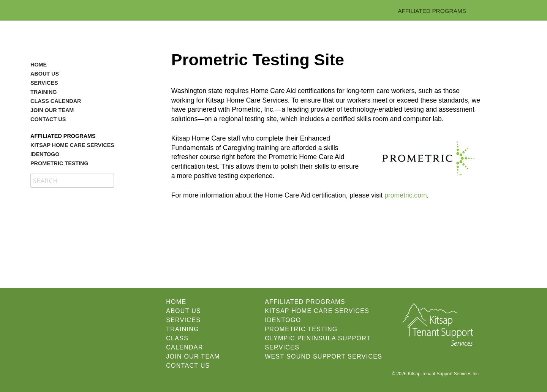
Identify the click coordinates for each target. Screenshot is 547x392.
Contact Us (48, 119)
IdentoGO (45, 154)
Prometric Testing (59, 163)
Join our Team (52, 110)
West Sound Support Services (323, 356)
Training (44, 92)
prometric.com (406, 195)
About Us (45, 74)
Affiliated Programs (432, 11)
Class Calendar (56, 101)
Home (39, 65)
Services (44, 83)
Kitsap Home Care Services (72, 145)
